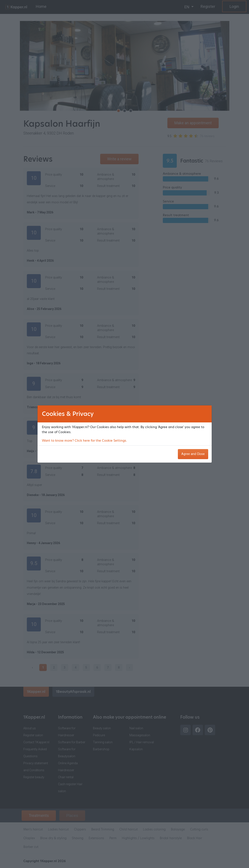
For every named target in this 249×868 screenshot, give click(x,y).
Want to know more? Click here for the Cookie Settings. (84, 441)
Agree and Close (193, 454)
